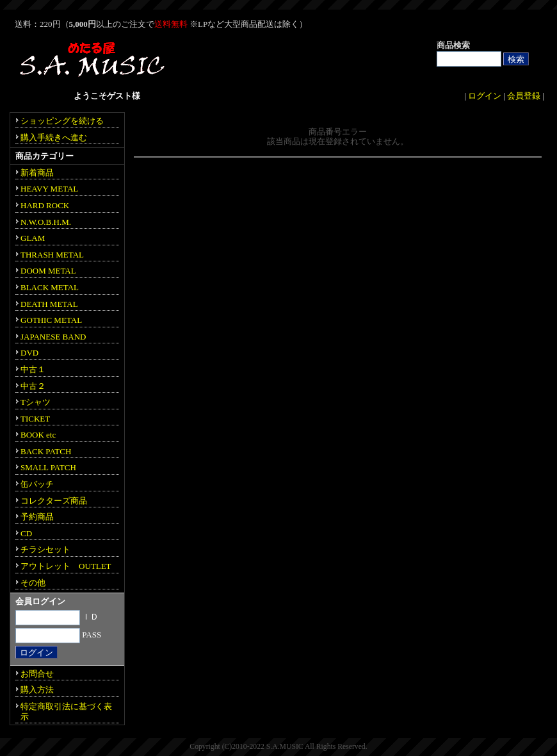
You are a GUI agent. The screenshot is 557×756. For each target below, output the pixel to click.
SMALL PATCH (48, 467)
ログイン (485, 96)
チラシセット (45, 549)
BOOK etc (38, 435)
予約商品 (37, 517)
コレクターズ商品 (54, 501)
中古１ (33, 369)
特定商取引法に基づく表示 (66, 711)
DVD (29, 353)
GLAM (33, 238)
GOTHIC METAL (51, 320)
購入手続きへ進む (54, 137)
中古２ (33, 386)
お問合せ (37, 674)
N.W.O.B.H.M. (46, 222)
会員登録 (524, 96)
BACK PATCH (46, 451)
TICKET (35, 419)
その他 (33, 583)
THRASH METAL (52, 255)
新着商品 (37, 173)
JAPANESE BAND (53, 337)
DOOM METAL (48, 271)
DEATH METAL (49, 304)
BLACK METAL (50, 287)
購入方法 (37, 690)
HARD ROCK (45, 205)
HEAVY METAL (49, 189)
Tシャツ (36, 402)
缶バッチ (37, 484)
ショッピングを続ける (62, 121)
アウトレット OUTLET (66, 566)
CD (26, 533)
